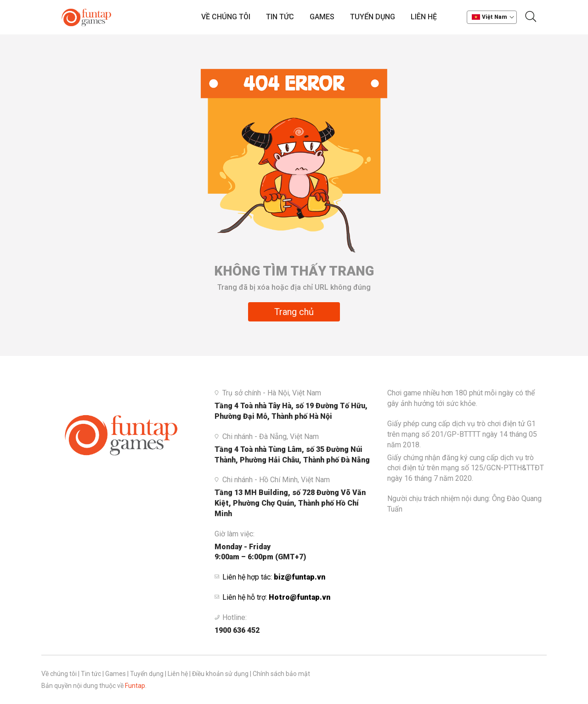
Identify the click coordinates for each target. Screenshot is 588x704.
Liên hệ (424, 17)
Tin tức (280, 17)
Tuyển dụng (373, 17)
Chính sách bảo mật (281, 674)
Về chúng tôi (226, 17)
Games (322, 17)
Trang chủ (294, 312)
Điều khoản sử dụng (220, 674)
